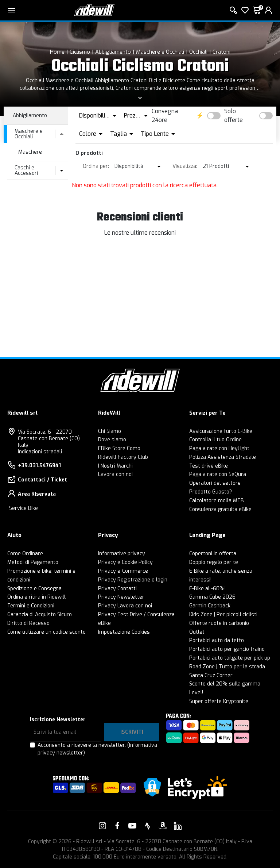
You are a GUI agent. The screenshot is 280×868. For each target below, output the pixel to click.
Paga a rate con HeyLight (219, 448)
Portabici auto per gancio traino (227, 649)
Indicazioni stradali (40, 452)
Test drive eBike (209, 466)
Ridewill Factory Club (123, 457)
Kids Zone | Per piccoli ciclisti (223, 614)
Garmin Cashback (210, 606)
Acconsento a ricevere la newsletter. (97, 749)
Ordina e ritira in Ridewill (36, 597)
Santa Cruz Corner (211, 675)
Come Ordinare (25, 554)
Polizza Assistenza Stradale (223, 457)
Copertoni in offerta (213, 554)
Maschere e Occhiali (160, 52)
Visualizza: (185, 166)
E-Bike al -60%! (207, 589)
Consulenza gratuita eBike (220, 509)
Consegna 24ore (165, 116)
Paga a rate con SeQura (218, 474)
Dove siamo (112, 440)
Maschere (30, 152)
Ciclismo (80, 52)
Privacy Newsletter (121, 597)
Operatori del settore (215, 483)
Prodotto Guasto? (211, 492)
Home (57, 52)
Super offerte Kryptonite (219, 701)
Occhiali (198, 52)
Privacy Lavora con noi (125, 606)
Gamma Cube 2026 (212, 597)
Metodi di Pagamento (33, 562)
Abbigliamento (113, 52)
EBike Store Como (119, 448)
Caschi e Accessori (26, 170)
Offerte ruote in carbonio (219, 623)
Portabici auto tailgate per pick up (230, 658)
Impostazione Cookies (124, 632)
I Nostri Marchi (115, 466)
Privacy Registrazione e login (133, 580)
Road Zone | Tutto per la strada (227, 667)
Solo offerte (234, 116)
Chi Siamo (110, 431)
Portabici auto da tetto (217, 640)
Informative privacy (122, 554)
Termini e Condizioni (31, 606)
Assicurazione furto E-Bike (221, 431)
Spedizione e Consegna (34, 589)
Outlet (197, 632)
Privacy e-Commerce (123, 571)
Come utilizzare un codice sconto (46, 632)
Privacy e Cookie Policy (125, 562)
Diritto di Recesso (28, 623)
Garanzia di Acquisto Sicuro (40, 614)
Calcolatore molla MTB (217, 501)
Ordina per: (96, 166)
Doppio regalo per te (214, 562)
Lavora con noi (115, 474)
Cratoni (221, 52)
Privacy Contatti (117, 589)
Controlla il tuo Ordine (215, 440)
